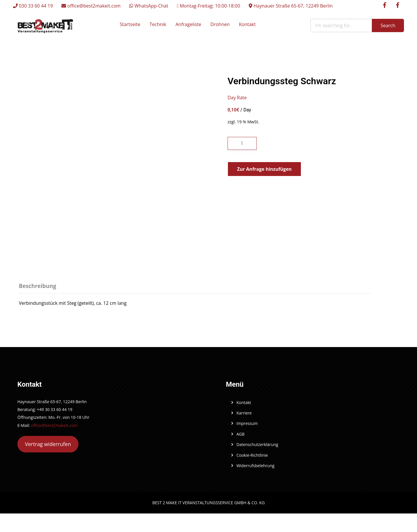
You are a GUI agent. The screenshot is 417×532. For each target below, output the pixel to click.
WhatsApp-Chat (149, 6)
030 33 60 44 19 (33, 6)
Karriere (244, 413)
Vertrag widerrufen (48, 444)
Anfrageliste (188, 24)
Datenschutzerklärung (257, 444)
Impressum (247, 423)
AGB (240, 434)
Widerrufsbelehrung (255, 466)
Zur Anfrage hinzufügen (264, 169)
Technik (158, 24)
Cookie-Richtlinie (252, 455)
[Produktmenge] (242, 143)
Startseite (130, 24)
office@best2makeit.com (91, 6)
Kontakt (247, 24)
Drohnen (220, 24)
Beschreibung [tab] (38, 286)
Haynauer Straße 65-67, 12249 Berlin (291, 6)
